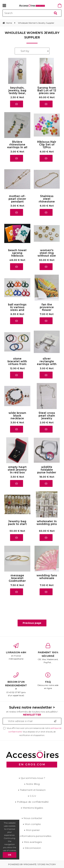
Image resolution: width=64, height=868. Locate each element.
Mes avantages (33, 842)
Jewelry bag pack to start (17, 523)
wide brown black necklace (17, 416)
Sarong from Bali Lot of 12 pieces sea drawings (47, 92)
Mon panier (33, 830)
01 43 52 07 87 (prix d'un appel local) (16, 685)
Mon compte (33, 824)
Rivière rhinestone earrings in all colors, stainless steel (17, 147)
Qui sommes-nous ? (33, 778)
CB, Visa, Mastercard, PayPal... (48, 653)
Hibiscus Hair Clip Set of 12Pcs (47, 145)
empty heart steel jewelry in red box (17, 470)
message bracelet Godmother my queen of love (17, 581)
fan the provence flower (47, 307)
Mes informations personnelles (33, 836)
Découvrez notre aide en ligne (48, 681)
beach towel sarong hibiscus (17, 253)
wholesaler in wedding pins (47, 523)
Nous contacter (33, 818)
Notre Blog (33, 784)
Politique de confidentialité (33, 802)
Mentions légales (33, 808)
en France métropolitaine (16, 652)
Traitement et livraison (33, 790)
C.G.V (33, 796)
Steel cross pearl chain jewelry (47, 416)
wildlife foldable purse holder (47, 470)
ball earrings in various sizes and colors (17, 309)
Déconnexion (33, 848)
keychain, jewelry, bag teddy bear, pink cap (17, 92)
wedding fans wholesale (47, 577)
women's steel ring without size (47, 253)
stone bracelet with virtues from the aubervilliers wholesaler (17, 364)
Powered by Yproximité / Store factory (32, 864)
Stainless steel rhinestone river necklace (47, 202)
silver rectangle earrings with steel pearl (47, 363)
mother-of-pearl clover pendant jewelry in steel (17, 202)
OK (10, 855)
